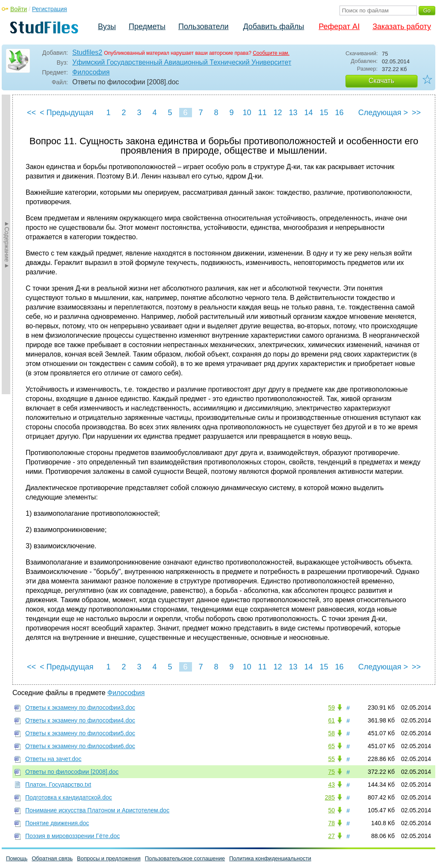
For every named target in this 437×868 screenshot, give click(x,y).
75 (331, 772)
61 (331, 720)
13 (293, 113)
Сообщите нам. (271, 53)
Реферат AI (339, 27)
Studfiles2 (87, 52)
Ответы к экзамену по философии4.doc (80, 720)
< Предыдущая (67, 113)
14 (308, 113)
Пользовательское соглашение (185, 858)
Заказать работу (402, 27)
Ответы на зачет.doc (53, 759)
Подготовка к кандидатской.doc (69, 797)
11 (262, 113)
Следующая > (383, 113)
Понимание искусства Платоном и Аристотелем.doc (97, 810)
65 (331, 746)
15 (324, 113)
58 (331, 733)
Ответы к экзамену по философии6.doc (80, 746)
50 (331, 810)
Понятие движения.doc (57, 823)
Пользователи (203, 27)
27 (331, 836)
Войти (19, 9)
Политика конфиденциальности (270, 858)
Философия (91, 72)
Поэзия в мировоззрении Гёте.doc (72, 836)
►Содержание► (7, 244)
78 (331, 823)
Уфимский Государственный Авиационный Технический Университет (182, 62)
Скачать (381, 81)
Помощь (17, 858)
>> (416, 113)
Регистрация (50, 9)
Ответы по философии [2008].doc (72, 772)
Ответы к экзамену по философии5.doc (80, 733)
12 (278, 113)
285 (330, 797)
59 (331, 707)
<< (31, 113)
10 (247, 113)
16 (339, 113)
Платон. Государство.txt (58, 785)
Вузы (107, 27)
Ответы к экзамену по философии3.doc (80, 707)
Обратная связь (52, 858)
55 (331, 759)
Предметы (147, 27)
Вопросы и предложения (109, 858)
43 (331, 785)
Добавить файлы (273, 27)
